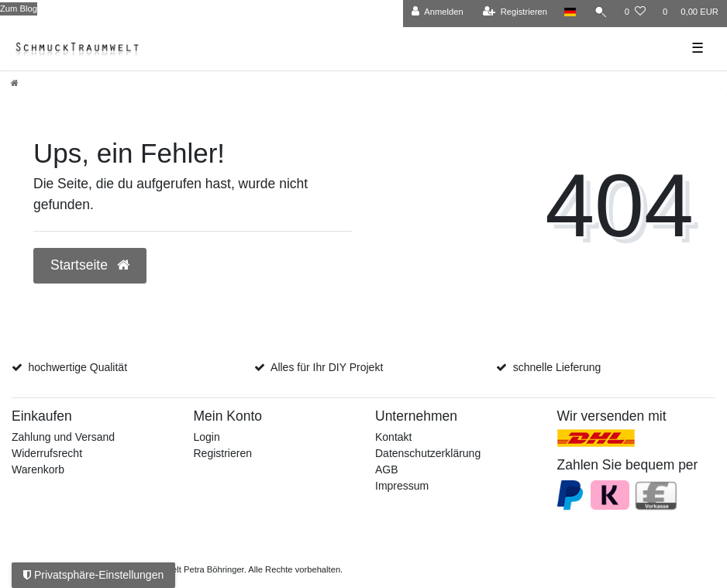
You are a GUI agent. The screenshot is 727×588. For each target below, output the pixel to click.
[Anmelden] (438, 12)
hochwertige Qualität (78, 367)
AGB (387, 469)
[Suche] (601, 12)
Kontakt (393, 437)
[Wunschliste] (635, 12)
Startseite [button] (90, 265)
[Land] (570, 12)
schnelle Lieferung (557, 367)
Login (207, 437)
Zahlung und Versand (63, 437)
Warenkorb (38, 469)
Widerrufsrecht (47, 453)
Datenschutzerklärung (428, 453)
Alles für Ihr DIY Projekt (327, 367)
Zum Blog (19, 9)
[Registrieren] (515, 12)
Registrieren (223, 453)
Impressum (402, 486)
